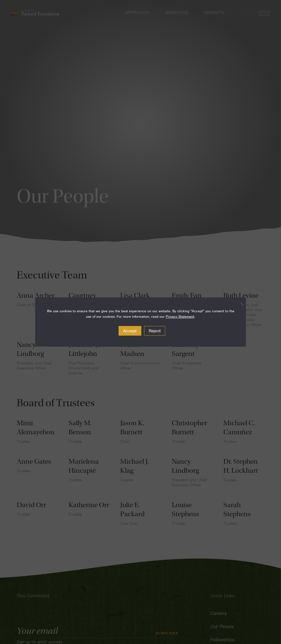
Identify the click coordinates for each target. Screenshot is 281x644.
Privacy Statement (180, 317)
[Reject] (239, 304)
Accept (130, 331)
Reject (155, 331)
